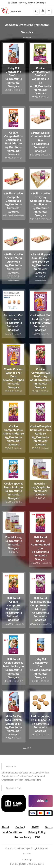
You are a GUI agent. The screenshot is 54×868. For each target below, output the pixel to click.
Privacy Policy (37, 832)
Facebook (27, 38)
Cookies (27, 854)
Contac (20, 827)
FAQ (38, 837)
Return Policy (23, 837)
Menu (48, 11)
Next (26, 748)
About (5, 827)
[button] (36, 11)
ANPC (35, 827)
